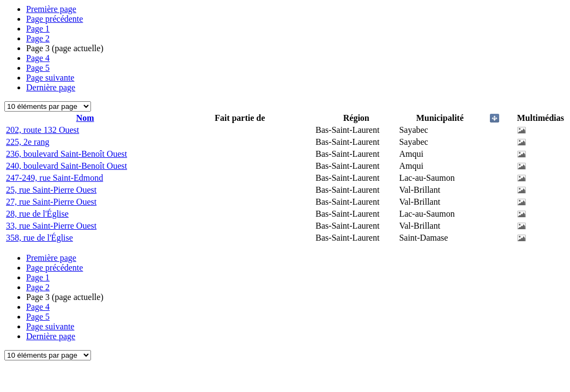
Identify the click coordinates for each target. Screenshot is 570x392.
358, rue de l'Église (40, 238)
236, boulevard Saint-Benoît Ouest (66, 154)
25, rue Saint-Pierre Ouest (51, 190)
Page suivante (50, 78)
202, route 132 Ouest (43, 130)
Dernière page (51, 87)
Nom (85, 118)
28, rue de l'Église (37, 214)
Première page (51, 9)
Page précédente (54, 19)
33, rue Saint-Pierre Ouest (51, 226)
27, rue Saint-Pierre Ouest (51, 202)
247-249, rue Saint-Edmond (54, 178)
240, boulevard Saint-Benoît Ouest (66, 166)
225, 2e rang (28, 142)
